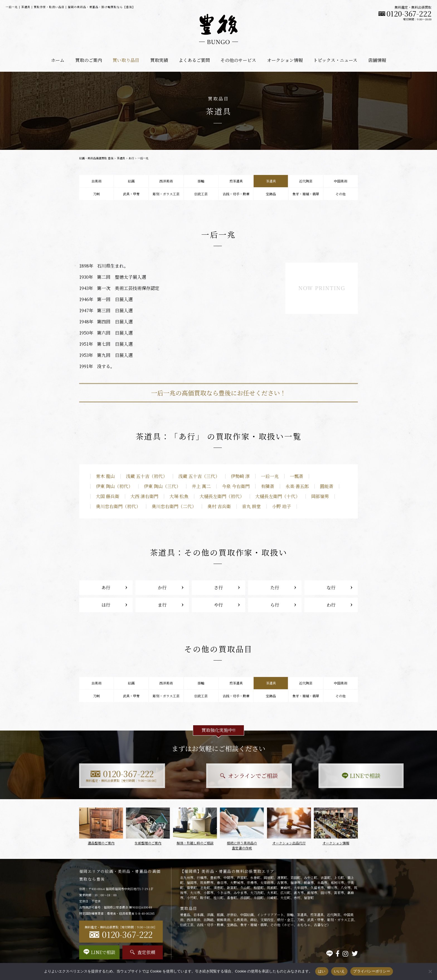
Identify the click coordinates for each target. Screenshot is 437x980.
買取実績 (159, 60)
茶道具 (121, 158)
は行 (106, 605)
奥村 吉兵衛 (219, 506)
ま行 (162, 605)
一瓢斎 (297, 476)
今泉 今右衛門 (236, 486)
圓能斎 (327, 486)
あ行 (131, 158)
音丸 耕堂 (251, 506)
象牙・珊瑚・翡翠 (306, 194)
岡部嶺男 (320, 496)
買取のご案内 (89, 60)
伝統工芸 (201, 194)
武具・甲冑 (131, 194)
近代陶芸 (306, 181)
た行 (275, 588)
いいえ (339, 971)
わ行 (331, 605)
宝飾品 (271, 194)
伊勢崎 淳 (240, 476)
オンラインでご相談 (219, 776)
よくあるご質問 (194, 60)
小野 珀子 (281, 506)
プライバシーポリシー (372, 971)
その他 (341, 194)
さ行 (219, 588)
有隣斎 (268, 486)
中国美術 (341, 181)
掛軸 (201, 181)
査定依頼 (143, 952)
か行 (162, 588)
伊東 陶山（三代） (162, 486)
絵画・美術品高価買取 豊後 (96, 158)
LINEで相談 (315, 776)
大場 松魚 (179, 496)
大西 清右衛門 (144, 496)
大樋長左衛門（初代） (222, 496)
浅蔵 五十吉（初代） (147, 476)
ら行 (275, 605)
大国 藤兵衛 (108, 496)
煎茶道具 (236, 181)
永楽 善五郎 (297, 486)
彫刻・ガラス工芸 (166, 194)
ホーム (58, 60)
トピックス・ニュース (335, 60)
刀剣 (96, 194)
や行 (219, 605)
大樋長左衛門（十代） (278, 496)
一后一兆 (270, 476)
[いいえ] (430, 971)
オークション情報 (285, 60)
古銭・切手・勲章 (236, 194)
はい (322, 971)
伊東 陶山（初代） (114, 486)
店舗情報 (377, 60)
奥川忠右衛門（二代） (174, 506)
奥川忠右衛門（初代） (118, 506)
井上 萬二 (201, 486)
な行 (331, 588)
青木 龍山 (105, 476)
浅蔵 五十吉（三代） (199, 476)
